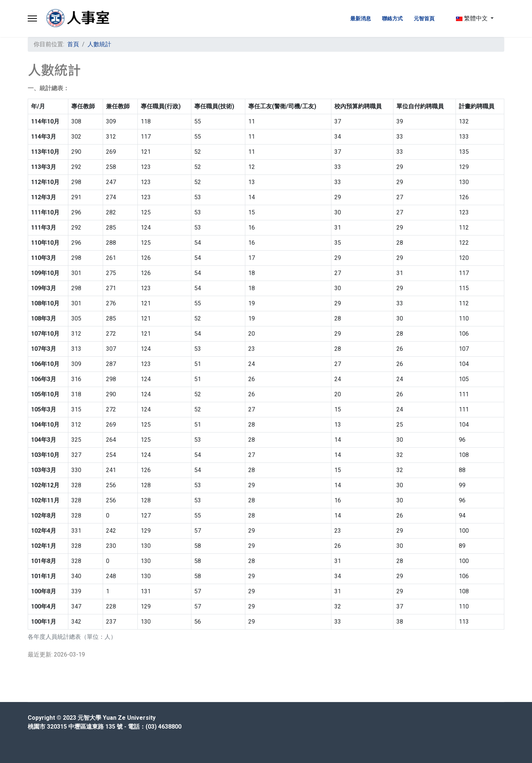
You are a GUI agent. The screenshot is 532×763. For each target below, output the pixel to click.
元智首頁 (424, 18)
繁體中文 (472, 18)
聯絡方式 (392, 18)
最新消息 (361, 18)
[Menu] (32, 18)
